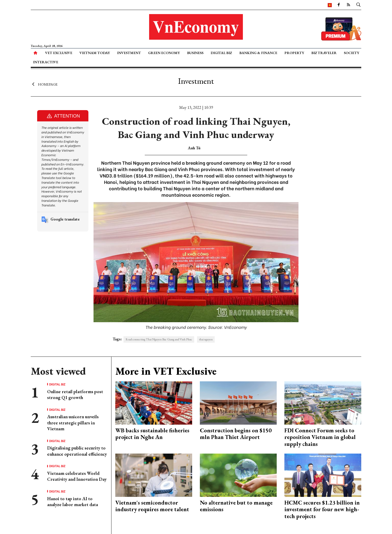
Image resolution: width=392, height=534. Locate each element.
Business (195, 53)
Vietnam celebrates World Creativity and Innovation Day (77, 476)
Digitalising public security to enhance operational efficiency (77, 451)
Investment (129, 53)
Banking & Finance (258, 53)
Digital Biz (221, 53)
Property (294, 53)
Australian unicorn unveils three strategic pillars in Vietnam (73, 423)
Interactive (46, 62)
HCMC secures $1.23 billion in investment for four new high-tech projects (322, 509)
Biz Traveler (324, 53)
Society (352, 53)
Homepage (44, 84)
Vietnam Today (95, 53)
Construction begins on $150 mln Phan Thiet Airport (236, 434)
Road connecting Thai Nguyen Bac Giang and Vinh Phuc (159, 339)
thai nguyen (206, 339)
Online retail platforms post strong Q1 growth (75, 394)
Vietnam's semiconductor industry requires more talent (152, 506)
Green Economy (164, 53)
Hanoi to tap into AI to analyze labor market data (73, 501)
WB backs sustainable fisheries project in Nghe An (152, 434)
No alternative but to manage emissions (236, 506)
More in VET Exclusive (166, 371)
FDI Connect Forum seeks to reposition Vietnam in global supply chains (320, 437)
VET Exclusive (59, 53)
